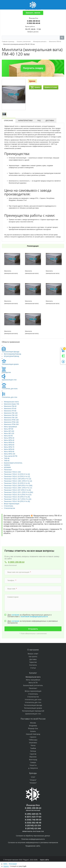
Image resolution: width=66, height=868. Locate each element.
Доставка (33, 659)
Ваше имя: (12, 589)
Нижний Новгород (33, 734)
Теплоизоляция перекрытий (33, 711)
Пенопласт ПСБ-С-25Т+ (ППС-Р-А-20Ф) (19, 492)
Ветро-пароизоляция (12, 504)
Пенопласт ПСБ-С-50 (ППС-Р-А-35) (17, 501)
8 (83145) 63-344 (33, 828)
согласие (15, 615)
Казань (33, 731)
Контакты (33, 665)
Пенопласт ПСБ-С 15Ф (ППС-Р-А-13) (17, 479)
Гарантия (33, 662)
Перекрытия (6, 372)
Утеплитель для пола (10, 389)
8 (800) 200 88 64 (34, 21)
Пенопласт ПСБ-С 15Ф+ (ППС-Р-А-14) (18, 481)
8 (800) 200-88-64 (16, 562)
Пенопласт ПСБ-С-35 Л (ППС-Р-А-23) (18, 495)
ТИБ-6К (7, 458)
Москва (33, 723)
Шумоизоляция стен (9, 380)
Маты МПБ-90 (9, 452)
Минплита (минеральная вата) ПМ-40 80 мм (11, 334)
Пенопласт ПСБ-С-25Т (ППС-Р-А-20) (17, 490)
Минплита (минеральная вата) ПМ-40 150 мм (53, 273)
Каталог (33, 673)
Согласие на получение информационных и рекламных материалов (33, 843)
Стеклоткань (9, 506)
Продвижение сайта (33, 846)
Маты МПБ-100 (10, 454)
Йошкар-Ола (33, 728)
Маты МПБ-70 (9, 447)
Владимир (33, 726)
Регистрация (13, 864)
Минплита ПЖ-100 (11, 413)
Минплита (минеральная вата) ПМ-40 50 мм (53, 303)
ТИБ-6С (7, 461)
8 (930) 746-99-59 (33, 820)
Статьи (33, 668)
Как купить (33, 656)
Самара (33, 762)
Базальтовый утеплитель (13, 463)
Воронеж (33, 757)
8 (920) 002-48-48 (34, 23)
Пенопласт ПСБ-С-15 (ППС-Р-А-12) (17, 476)
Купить (35, 87)
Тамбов (33, 748)
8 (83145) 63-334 (33, 825)
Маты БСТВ (8, 436)
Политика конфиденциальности (33, 839)
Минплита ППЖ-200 (11, 424)
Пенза (33, 745)
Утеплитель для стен (9, 397)
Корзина (6, 866)
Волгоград (33, 760)
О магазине (33, 650)
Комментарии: (13, 597)
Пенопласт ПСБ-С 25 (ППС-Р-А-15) (17, 483)
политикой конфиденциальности (34, 617)
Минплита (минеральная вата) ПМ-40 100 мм (11, 273)
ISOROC (7, 465)
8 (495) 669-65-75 (33, 814)
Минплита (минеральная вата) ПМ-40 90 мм (32, 334)
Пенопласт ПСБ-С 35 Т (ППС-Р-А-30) (18, 499)
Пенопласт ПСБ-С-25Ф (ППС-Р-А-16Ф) (18, 486)
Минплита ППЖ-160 (11, 420)
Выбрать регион (33, 32)
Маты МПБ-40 (9, 440)
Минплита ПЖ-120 (11, 415)
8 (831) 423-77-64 (33, 817)
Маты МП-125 (9, 433)
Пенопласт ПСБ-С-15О (12, 472)
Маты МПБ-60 (9, 445)
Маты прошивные (10, 427)
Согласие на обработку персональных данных (33, 836)
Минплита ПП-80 (10, 411)
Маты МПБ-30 (9, 438)
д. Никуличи (33, 768)
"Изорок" (33, 780)
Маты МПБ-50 (9, 442)
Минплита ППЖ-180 (11, 422)
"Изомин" (33, 783)
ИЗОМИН (7, 467)
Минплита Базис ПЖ (12, 404)
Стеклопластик (9, 508)
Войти (6, 864)
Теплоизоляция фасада (10, 352)
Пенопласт (8, 470)
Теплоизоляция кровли (10, 364)
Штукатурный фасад (11, 356)
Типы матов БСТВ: (11, 456)
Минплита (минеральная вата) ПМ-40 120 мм (32, 303)
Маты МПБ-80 (9, 449)
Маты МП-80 (9, 429)
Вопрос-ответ (33, 654)
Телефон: (12, 580)
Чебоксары (33, 740)
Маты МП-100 (9, 431)
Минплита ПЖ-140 (11, 418)
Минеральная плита (11, 402)
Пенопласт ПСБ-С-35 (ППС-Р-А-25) (17, 497)
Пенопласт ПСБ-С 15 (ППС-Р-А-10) (17, 474)
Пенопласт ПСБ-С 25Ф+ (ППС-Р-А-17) (18, 488)
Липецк (33, 751)
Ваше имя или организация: (19, 572)
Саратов (33, 754)
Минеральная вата (33, 677)
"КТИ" (33, 777)
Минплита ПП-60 (10, 409)
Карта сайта (44, 860)
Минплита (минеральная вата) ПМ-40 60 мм (32, 273)
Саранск (33, 737)
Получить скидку (33, 68)
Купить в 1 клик (51, 87)
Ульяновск (33, 743)
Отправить (33, 629)
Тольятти (33, 765)
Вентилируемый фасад (12, 354)
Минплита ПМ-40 (10, 406)
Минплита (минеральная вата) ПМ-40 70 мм (11, 303)
